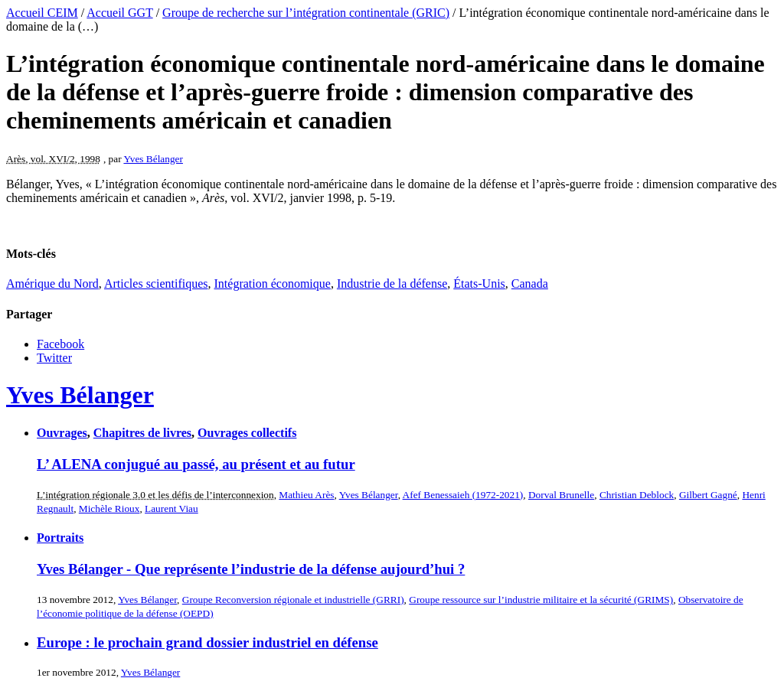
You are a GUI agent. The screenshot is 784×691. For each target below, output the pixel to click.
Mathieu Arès (306, 495)
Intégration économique (273, 284)
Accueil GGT (119, 13)
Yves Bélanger (153, 159)
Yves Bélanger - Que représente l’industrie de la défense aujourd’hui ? (251, 569)
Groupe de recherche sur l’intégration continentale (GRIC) (306, 13)
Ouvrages (62, 433)
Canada (530, 284)
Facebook (60, 344)
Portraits (60, 538)
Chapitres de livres (142, 433)
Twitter (54, 358)
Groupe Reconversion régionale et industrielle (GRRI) (293, 600)
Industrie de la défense (392, 284)
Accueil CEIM (42, 13)
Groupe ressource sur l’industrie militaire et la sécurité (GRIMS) (541, 600)
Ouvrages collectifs (247, 433)
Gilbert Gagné (708, 495)
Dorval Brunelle (561, 495)
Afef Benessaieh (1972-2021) (463, 495)
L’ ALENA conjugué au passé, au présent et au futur (196, 464)
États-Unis (479, 284)
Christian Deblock (637, 495)
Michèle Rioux (109, 508)
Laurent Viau (171, 508)
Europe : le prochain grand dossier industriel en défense (207, 642)
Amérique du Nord (52, 284)
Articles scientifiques (156, 284)
